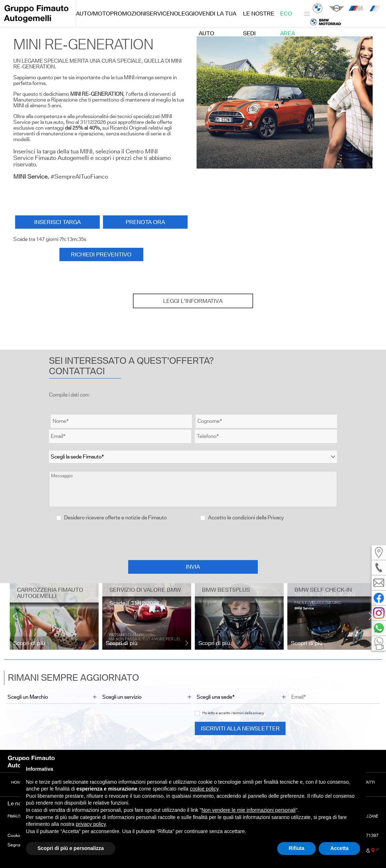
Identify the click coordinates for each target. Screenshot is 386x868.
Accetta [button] (339, 848)
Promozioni (128, 14)
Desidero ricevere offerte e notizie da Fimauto (111, 518)
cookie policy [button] (204, 789)
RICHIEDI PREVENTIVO (101, 254)
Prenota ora (145, 222)
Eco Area (288, 19)
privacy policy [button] (91, 824)
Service (158, 14)
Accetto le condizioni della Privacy (246, 518)
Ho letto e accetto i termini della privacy (233, 713)
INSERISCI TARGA (57, 222)
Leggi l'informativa (193, 301)
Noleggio (184, 14)
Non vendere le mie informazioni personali (248, 810)
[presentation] (193, 540)
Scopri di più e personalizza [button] (71, 848)
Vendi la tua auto (217, 19)
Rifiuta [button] (297, 848)
